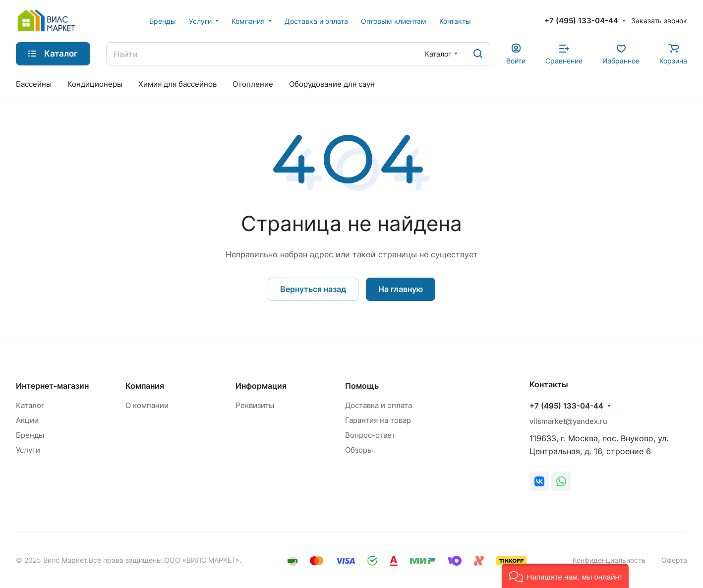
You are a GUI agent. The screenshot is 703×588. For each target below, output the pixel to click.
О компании (147, 405)
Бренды (30, 435)
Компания (145, 386)
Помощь (362, 386)
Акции (27, 420)
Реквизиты (255, 405)
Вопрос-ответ (370, 435)
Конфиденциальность (609, 560)
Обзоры (359, 450)
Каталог (30, 405)
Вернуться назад (313, 289)
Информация (261, 386)
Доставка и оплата (379, 405)
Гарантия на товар (378, 420)
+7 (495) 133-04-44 (581, 21)
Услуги (28, 450)
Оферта (674, 560)
